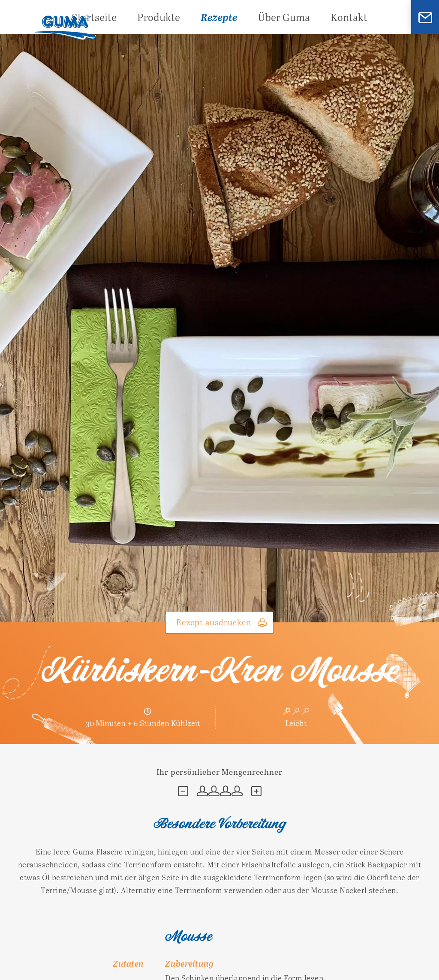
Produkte (159, 17)
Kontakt (349, 17)
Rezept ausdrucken (214, 622)
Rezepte (219, 17)
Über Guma (284, 17)
